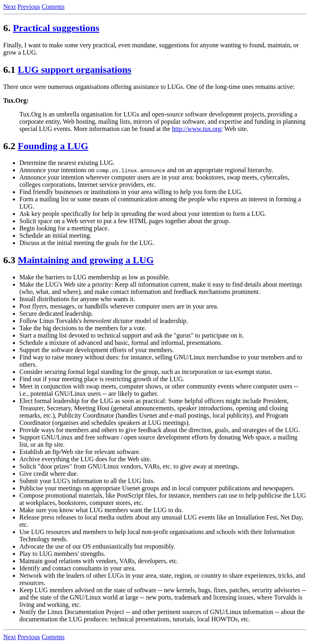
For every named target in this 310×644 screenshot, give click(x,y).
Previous (29, 7)
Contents (53, 7)
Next (9, 7)
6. (7, 28)
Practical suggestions (56, 28)
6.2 (9, 146)
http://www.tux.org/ (197, 129)
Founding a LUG (53, 146)
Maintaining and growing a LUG (86, 260)
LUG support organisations (74, 70)
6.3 (9, 260)
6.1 (9, 70)
